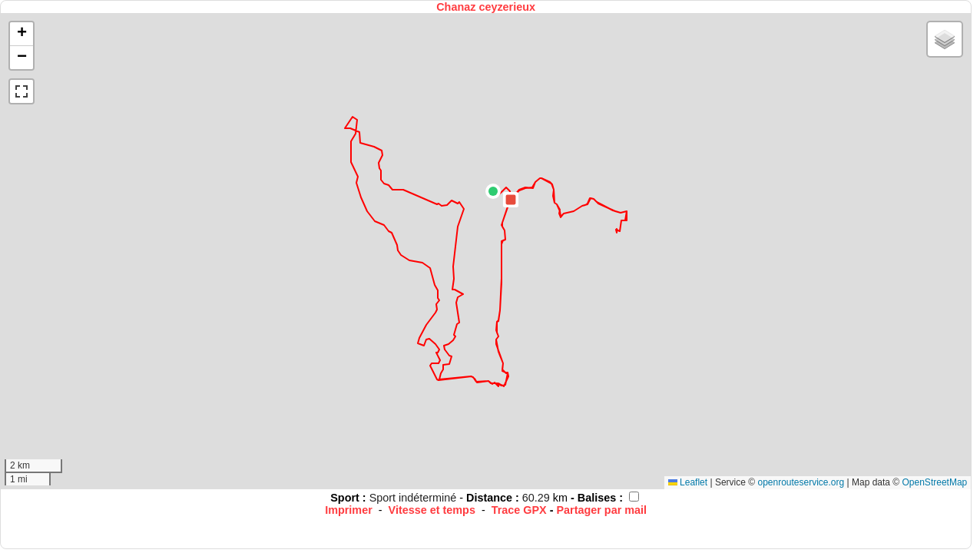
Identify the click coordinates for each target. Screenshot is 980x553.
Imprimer (349, 510)
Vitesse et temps (432, 510)
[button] (493, 191)
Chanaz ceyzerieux (486, 7)
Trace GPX (519, 510)
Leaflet (688, 482)
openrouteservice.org (801, 482)
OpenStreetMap (935, 482)
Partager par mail (601, 510)
